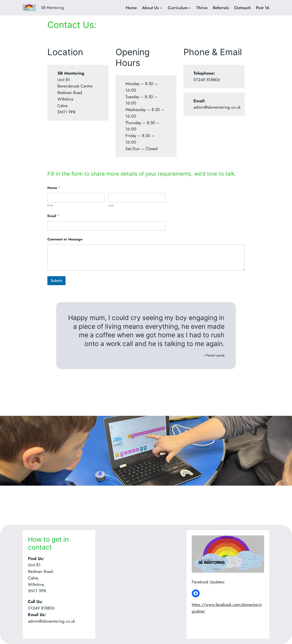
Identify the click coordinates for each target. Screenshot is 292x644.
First (50, 205)
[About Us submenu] (161, 8)
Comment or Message (65, 239)
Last (111, 205)
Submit (56, 281)
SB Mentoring (52, 8)
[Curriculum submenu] (190, 8)
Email (53, 216)
